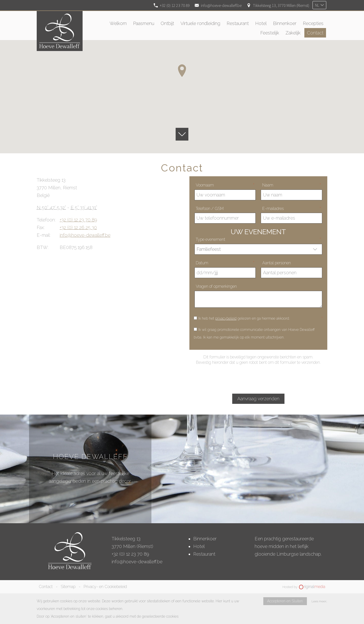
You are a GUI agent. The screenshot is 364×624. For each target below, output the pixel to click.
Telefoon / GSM (210, 209)
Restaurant (204, 554)
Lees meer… (319, 601)
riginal (315, 587)
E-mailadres (292, 209)
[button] (182, 71)
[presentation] (258, 379)
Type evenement (258, 240)
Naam (292, 185)
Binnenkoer (205, 539)
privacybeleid (226, 318)
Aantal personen (277, 263)
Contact (46, 587)
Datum (225, 263)
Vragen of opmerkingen (216, 286)
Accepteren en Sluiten (285, 601)
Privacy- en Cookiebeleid (105, 587)
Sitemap (68, 587)
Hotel (199, 546)
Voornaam (225, 185)
